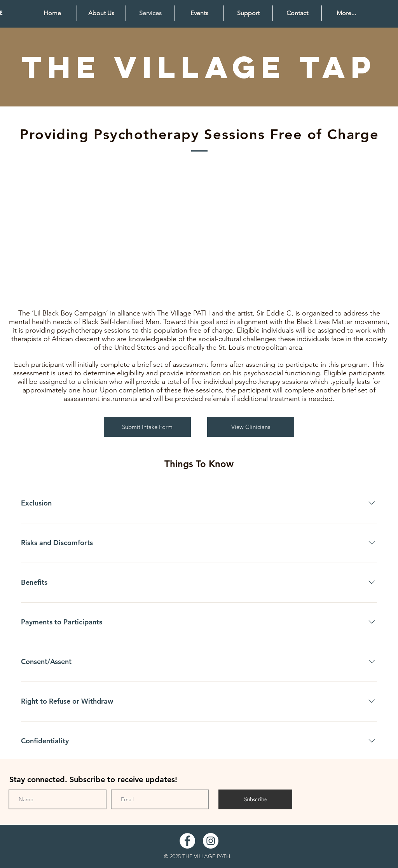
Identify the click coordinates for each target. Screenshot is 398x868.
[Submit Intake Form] (147, 427)
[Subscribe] (255, 799)
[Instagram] (211, 841)
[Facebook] (187, 841)
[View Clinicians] (251, 427)
